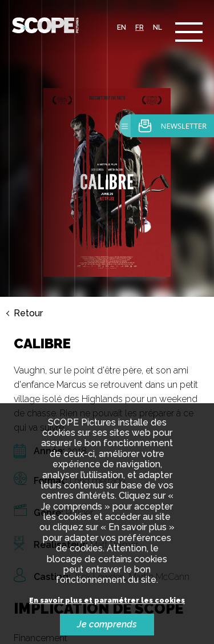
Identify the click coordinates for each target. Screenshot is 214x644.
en (122, 27)
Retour (28, 313)
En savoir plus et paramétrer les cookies (107, 601)
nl (158, 27)
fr (140, 27)
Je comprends (107, 624)
